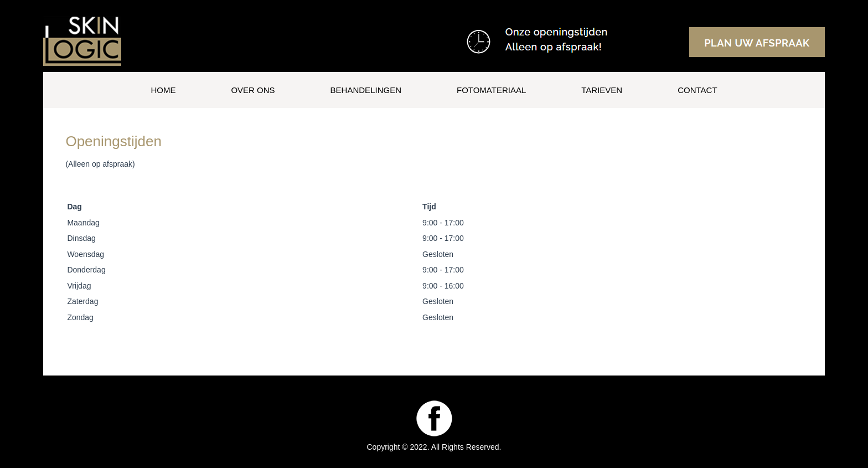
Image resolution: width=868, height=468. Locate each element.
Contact (697, 90)
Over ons (253, 90)
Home (163, 90)
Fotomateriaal (491, 90)
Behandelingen (366, 90)
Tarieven (602, 90)
